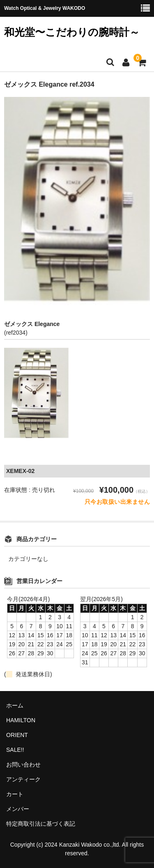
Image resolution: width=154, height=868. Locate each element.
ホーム (15, 705)
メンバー (18, 809)
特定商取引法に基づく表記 (41, 824)
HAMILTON (21, 720)
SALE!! (15, 750)
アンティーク (23, 779)
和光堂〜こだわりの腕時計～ (72, 32)
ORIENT (17, 735)
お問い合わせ (23, 765)
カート (15, 794)
